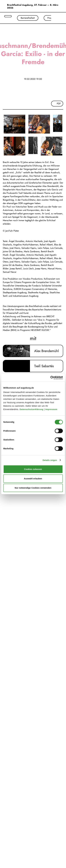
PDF (59, 104)
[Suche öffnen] (8, 16)
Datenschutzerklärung (32, 409)
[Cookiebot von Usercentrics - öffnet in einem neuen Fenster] (50, 378)
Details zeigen (50, 460)
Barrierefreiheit (28, 18)
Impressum (52, 409)
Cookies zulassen (33, 469)
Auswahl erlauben (33, 479)
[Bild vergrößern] (14, 124)
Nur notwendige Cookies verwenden (33, 488)
